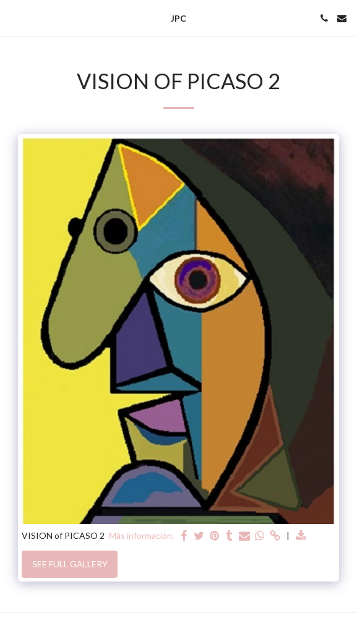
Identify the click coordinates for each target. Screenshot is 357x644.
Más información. (141, 535)
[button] (14, 18)
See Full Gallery (70, 564)
